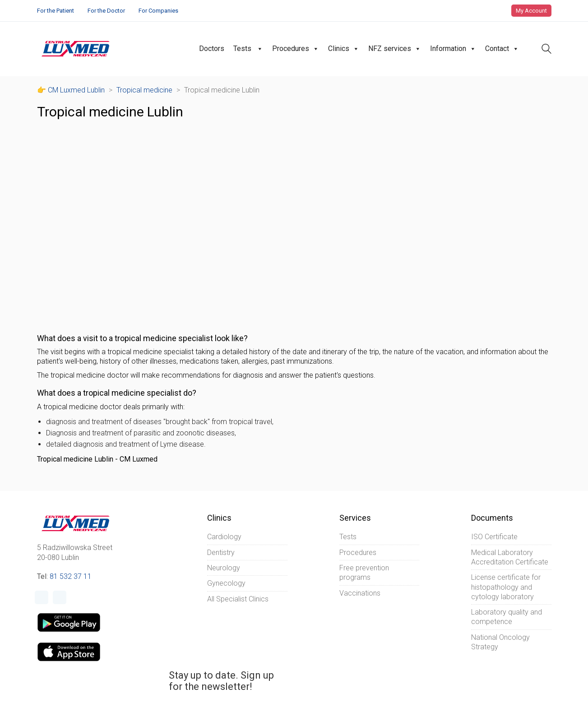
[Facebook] (42, 597)
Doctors (212, 49)
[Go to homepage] (76, 49)
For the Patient (56, 11)
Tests (248, 49)
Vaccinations (360, 593)
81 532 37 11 (71, 576)
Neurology (224, 568)
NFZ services (395, 49)
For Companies (158, 11)
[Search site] (546, 50)
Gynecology (226, 583)
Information (453, 49)
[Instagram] (60, 597)
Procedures (296, 49)
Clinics (344, 49)
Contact (502, 49)
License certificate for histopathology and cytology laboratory (506, 587)
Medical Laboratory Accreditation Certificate (510, 557)
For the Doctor (106, 11)
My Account (531, 11)
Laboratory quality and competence (507, 617)
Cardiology (224, 537)
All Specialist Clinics (238, 599)
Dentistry (221, 552)
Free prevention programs (364, 573)
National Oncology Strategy (500, 642)
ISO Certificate (494, 537)
